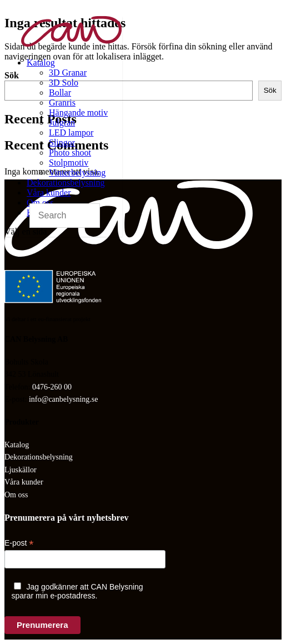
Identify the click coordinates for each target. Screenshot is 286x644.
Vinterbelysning (77, 173)
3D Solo (64, 83)
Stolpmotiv (69, 163)
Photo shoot (70, 153)
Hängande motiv (78, 113)
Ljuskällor (21, 470)
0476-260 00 (52, 387)
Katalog (41, 63)
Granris (62, 103)
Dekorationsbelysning (66, 183)
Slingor (62, 143)
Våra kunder (49, 193)
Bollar (60, 93)
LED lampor (71, 133)
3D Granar (68, 73)
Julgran (62, 123)
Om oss (40, 203)
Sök (270, 90)
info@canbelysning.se (63, 399)
